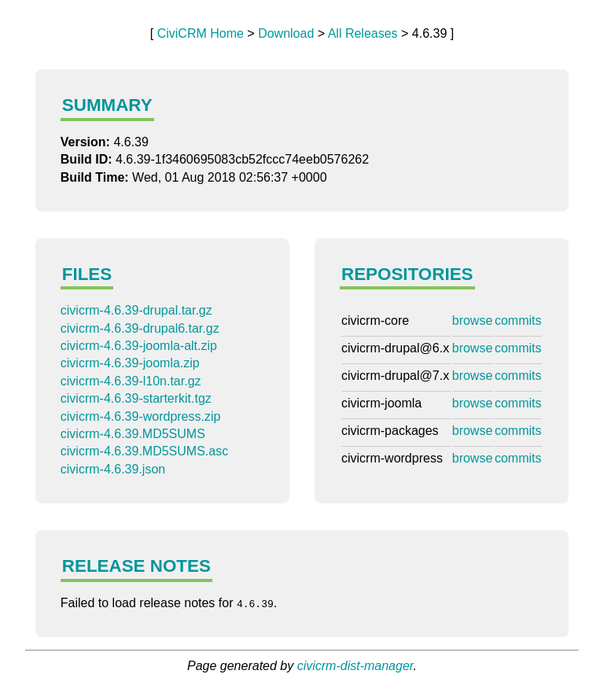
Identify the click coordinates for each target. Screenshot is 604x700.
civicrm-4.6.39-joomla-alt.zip (139, 346)
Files (87, 274)
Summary (107, 105)
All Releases (363, 33)
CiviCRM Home (201, 33)
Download (286, 33)
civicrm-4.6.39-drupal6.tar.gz (140, 328)
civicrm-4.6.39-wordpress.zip (141, 416)
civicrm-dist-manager (355, 666)
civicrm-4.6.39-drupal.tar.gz (136, 310)
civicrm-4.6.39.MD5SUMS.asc (144, 451)
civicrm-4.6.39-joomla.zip (130, 363)
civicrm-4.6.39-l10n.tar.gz (131, 381)
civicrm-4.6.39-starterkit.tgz (136, 398)
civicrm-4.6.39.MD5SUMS (133, 434)
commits (518, 321)
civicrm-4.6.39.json (113, 469)
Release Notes (136, 566)
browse (473, 321)
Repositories (407, 274)
